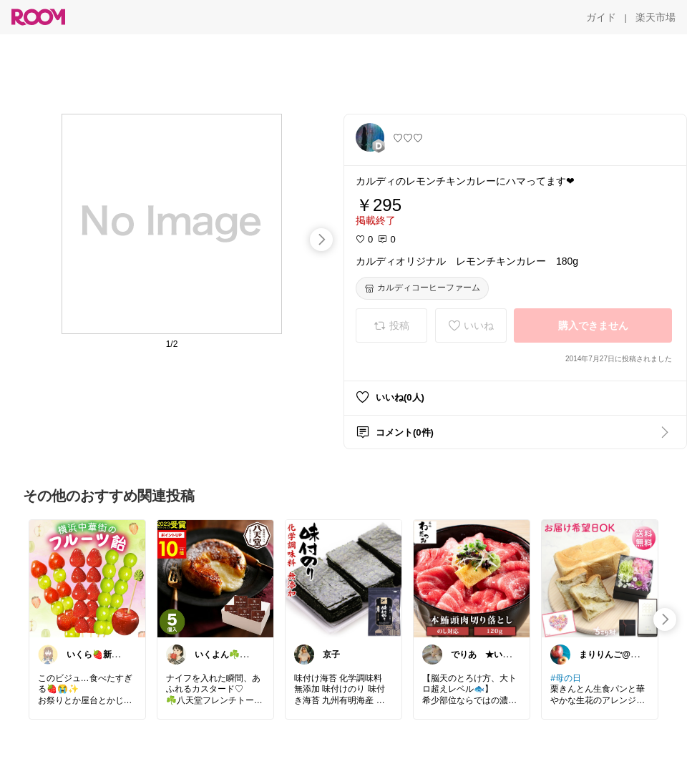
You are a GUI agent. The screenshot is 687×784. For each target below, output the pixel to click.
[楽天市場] (656, 17)
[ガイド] (601, 17)
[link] (87, 578)
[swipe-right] (321, 240)
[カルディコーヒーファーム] (422, 288)
